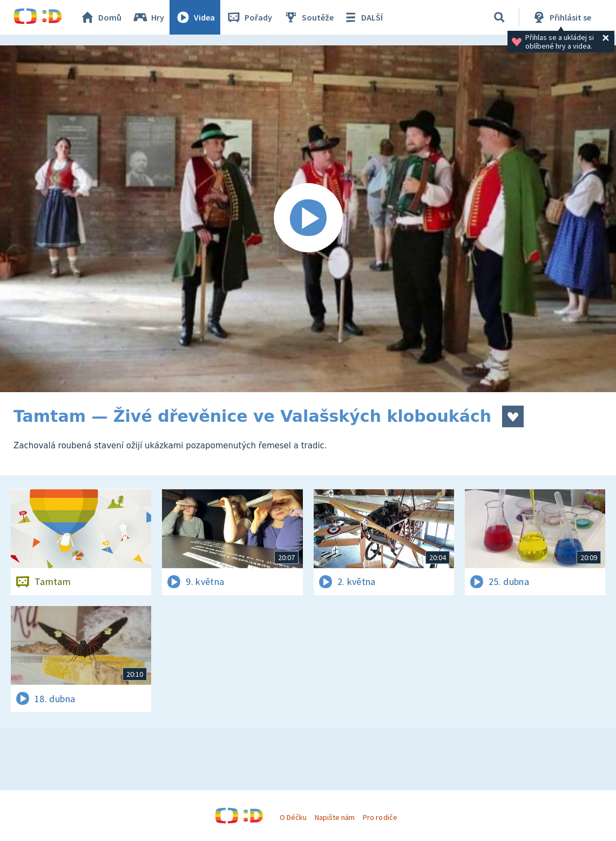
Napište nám (335, 817)
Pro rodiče (380, 817)
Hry (148, 17)
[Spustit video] (308, 219)
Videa (195, 17)
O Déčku (293, 817)
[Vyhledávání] (499, 17)
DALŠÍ (363, 17)
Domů (100, 17)
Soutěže (308, 17)
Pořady (249, 17)
